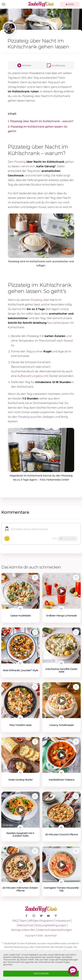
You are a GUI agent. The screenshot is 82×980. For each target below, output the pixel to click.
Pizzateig (20, 162)
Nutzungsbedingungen (51, 925)
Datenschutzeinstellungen (55, 930)
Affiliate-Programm (41, 921)
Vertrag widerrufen (23, 930)
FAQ (15, 921)
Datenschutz (25, 925)
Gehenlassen (61, 323)
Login (70, 4)
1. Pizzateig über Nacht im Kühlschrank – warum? (41, 121)
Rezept (68, 341)
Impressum (63, 921)
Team (23, 921)
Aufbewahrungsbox (30, 376)
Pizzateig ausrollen (30, 417)
